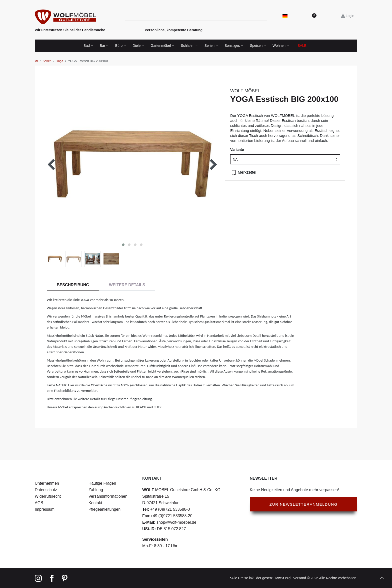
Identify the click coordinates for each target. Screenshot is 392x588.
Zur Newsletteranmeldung (303, 504)
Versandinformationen (108, 496)
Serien (209, 46)
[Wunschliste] (314, 16)
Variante (237, 150)
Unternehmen (47, 483)
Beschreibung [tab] (73, 285)
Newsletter (263, 478)
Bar (102, 46)
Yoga (60, 61)
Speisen (256, 46)
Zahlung (96, 490)
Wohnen (279, 46)
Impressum (45, 509)
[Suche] (264, 16)
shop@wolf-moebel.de (176, 522)
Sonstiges (232, 46)
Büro (119, 46)
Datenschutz (46, 490)
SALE (302, 46)
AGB (39, 503)
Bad (87, 46)
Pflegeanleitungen (104, 509)
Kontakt (95, 503)
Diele (136, 46)
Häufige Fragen (102, 483)
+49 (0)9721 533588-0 (169, 509)
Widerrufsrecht (48, 496)
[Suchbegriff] (193, 16)
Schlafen (187, 46)
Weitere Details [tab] (127, 285)
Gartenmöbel (161, 46)
